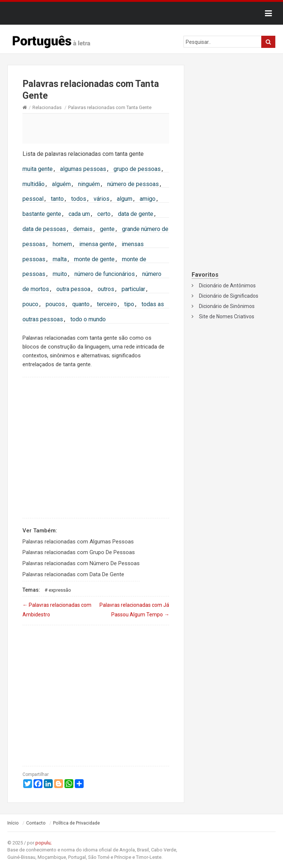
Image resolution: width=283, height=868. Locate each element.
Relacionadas (47, 107)
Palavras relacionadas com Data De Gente (73, 574)
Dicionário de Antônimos (227, 286)
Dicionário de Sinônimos (227, 306)
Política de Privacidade (76, 823)
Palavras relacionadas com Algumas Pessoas (78, 542)
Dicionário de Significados (229, 296)
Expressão (60, 590)
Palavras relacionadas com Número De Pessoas (81, 563)
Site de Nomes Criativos (227, 316)
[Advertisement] (96, 128)
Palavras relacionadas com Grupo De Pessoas (79, 552)
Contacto (36, 823)
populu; (43, 843)
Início (13, 823)
